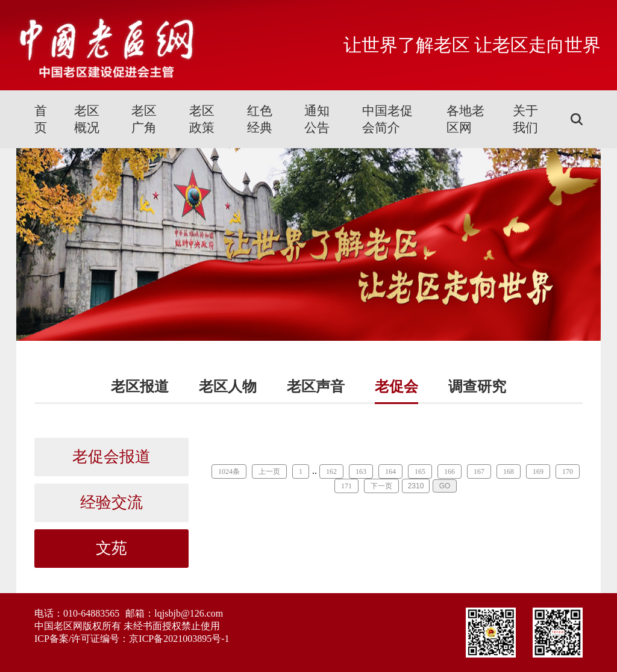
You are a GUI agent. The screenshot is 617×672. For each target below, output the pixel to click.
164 (390, 471)
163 (361, 471)
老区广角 (144, 119)
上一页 (269, 471)
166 (449, 471)
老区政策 (202, 119)
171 (346, 486)
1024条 (229, 471)
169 (538, 471)
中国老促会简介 (387, 119)
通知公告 (317, 119)
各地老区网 (465, 119)
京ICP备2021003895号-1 (179, 639)
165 (420, 471)
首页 (41, 119)
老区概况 (87, 119)
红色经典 (260, 119)
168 (509, 471)
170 (568, 471)
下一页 (381, 486)
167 (479, 471)
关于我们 (525, 119)
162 (331, 471)
